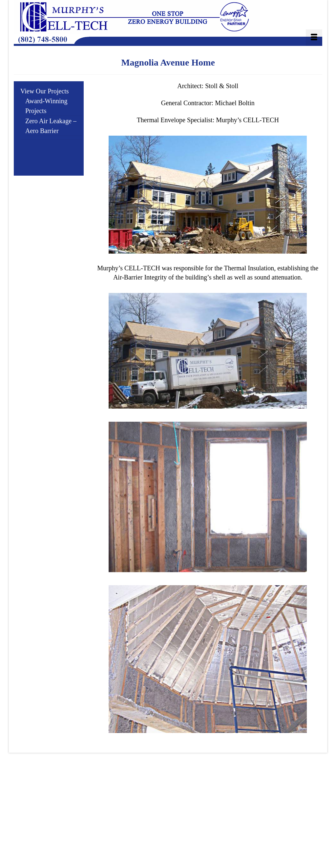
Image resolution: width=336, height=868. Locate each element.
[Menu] (314, 38)
